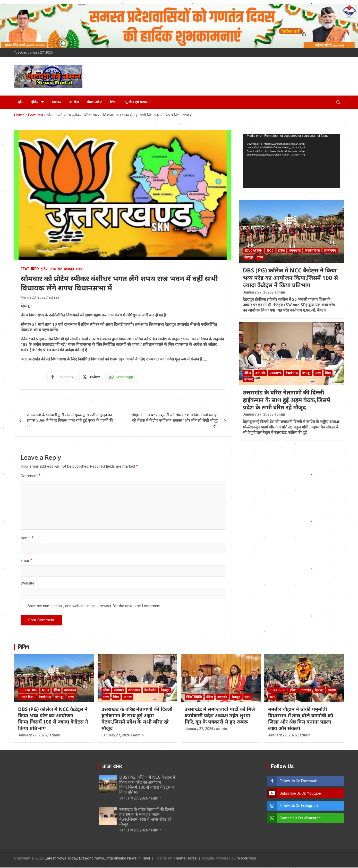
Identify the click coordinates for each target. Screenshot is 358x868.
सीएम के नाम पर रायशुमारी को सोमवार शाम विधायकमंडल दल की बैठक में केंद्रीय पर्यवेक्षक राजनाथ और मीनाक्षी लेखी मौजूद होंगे (175, 421)
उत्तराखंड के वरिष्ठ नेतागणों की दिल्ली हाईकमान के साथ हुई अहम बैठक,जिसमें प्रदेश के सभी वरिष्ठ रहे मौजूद (287, 399)
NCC (270, 251)
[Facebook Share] (63, 377)
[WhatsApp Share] (122, 377)
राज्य (79, 269)
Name (27, 538)
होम (21, 102)
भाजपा (332, 691)
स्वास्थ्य (57, 102)
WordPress (247, 859)
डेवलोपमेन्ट (95, 102)
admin (54, 297)
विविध (23, 648)
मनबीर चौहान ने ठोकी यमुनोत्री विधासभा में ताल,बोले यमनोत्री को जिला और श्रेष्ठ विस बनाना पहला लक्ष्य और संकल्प (301, 719)
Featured (30, 269)
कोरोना (74, 102)
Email (27, 561)
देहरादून (69, 269)
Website (27, 584)
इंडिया (35, 102)
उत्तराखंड (56, 269)
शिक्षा (114, 102)
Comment (31, 476)
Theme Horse (185, 859)
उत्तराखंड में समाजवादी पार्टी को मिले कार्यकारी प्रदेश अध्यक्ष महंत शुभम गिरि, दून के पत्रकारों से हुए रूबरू (220, 716)
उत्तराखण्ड (295, 251)
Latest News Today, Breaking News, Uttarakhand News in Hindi (97, 859)
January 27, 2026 (257, 292)
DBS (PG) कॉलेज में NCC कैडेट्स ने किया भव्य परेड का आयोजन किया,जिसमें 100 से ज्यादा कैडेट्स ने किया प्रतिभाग (290, 277)
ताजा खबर (112, 767)
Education (253, 251)
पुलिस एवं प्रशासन (138, 102)
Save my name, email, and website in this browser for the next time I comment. (94, 606)
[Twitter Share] (92, 377)
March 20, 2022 (33, 297)
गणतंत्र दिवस (312, 251)
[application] (291, 161)
